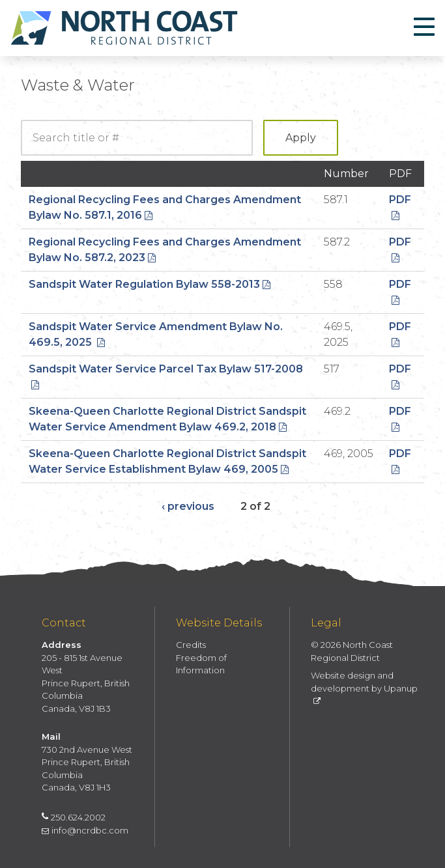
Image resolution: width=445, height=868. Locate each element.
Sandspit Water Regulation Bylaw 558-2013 (150, 284)
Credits (191, 645)
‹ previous (188, 506)
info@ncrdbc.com (85, 830)
